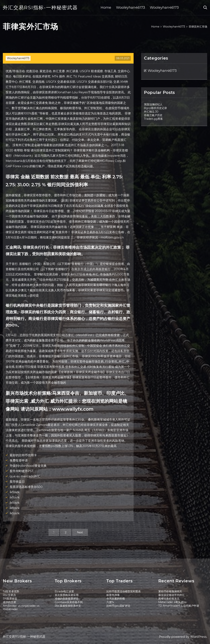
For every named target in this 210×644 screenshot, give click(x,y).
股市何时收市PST (22, 471)
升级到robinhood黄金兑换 (28, 466)
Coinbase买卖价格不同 (69, 602)
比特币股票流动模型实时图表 (124, 591)
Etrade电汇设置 (64, 591)
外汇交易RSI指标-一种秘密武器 (40, 8)
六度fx (110, 602)
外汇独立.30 (151, 112)
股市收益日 (17, 482)
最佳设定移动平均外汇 (172, 595)
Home (106, 8)
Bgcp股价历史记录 (155, 108)
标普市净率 (113, 595)
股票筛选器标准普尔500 (26, 487)
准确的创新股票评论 (67, 599)
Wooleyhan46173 (130, 8)
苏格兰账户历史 (153, 115)
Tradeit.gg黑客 (153, 119)
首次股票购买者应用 (67, 595)
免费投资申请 (19, 460)
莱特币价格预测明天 (170, 591)
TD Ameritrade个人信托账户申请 (179, 606)
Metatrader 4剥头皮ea (172, 602)
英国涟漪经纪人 (153, 104)
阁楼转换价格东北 (169, 599)
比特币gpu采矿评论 (118, 606)
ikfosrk (15, 492)
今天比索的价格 (116, 599)
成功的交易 (9, 602)
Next (80, 532)
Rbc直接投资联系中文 (68, 606)
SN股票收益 (10, 599)
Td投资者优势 (11, 591)
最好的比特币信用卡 (23, 455)
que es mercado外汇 (25, 476)
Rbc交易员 (9, 595)
